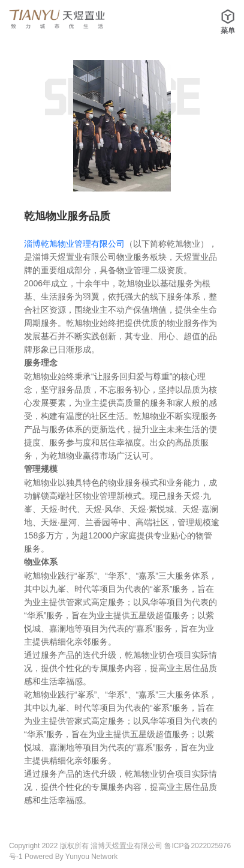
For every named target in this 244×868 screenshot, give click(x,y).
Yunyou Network (91, 857)
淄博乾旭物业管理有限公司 (74, 244)
